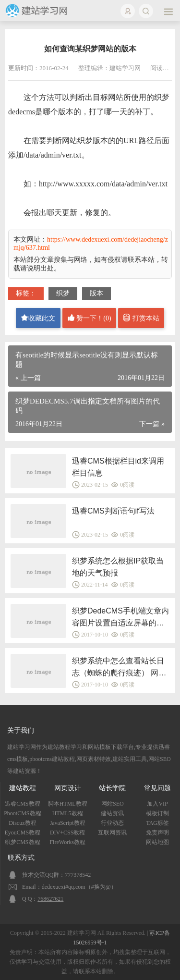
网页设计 (68, 788)
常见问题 (157, 788)
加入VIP (157, 804)
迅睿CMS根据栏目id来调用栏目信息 (118, 467)
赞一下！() (89, 318)
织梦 (63, 293)
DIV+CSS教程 (67, 833)
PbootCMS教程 (22, 813)
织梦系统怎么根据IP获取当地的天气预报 (118, 567)
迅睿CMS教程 (22, 804)
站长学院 (112, 788)
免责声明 (157, 833)
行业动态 (112, 823)
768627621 (50, 899)
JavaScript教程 (68, 823)
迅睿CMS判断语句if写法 (113, 511)
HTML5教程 (68, 813)
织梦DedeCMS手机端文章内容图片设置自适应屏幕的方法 (120, 618)
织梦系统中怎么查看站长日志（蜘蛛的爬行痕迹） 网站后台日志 (119, 668)
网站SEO (113, 804)
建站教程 (23, 788)
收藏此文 (38, 318)
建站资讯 (112, 813)
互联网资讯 (112, 833)
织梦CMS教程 (22, 842)
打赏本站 (141, 318)
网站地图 (157, 842)
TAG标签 (157, 823)
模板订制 (157, 813)
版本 (96, 293)
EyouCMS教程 (23, 833)
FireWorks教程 (67, 842)
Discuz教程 (22, 823)
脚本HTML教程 (68, 804)
